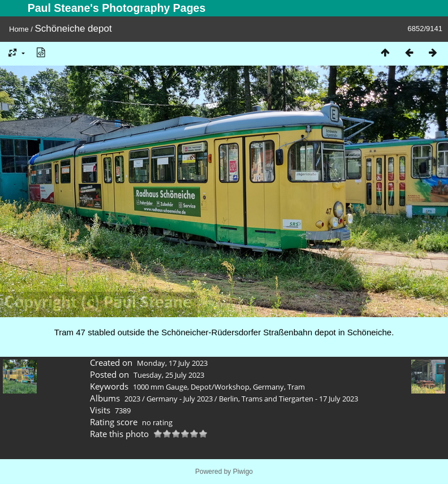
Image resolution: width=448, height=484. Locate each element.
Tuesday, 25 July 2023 (169, 375)
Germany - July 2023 (180, 399)
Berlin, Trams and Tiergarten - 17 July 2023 (288, 399)
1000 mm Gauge (160, 387)
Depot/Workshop (220, 387)
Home (19, 29)
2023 (132, 399)
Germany (268, 387)
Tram (296, 387)
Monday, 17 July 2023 (172, 363)
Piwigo (243, 472)
